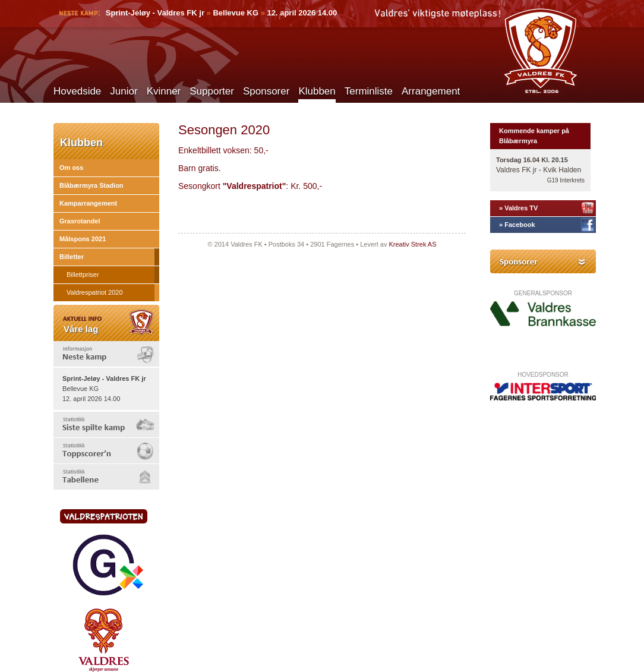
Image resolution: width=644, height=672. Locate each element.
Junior (124, 91)
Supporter (212, 91)
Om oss (71, 168)
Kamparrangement (88, 203)
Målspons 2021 (83, 239)
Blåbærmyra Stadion (91, 185)
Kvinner (164, 91)
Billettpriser (83, 275)
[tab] (106, 354)
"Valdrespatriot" (255, 186)
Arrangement (431, 91)
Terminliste (369, 91)
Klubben (317, 91)
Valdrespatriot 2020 (95, 292)
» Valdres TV (518, 208)
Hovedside (77, 91)
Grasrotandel (80, 221)
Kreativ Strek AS (412, 244)
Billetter (72, 257)
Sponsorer (266, 91)
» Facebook (517, 225)
